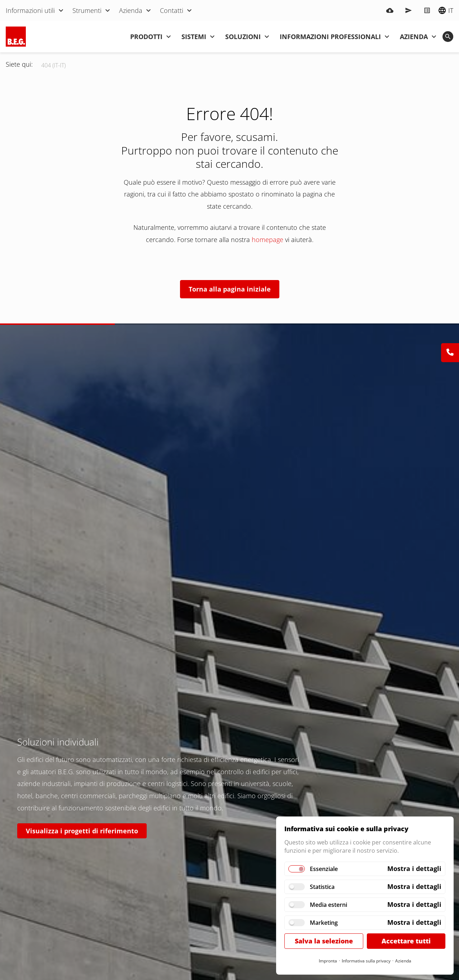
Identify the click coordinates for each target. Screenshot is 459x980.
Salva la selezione (324, 941)
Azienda (403, 961)
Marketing (324, 923)
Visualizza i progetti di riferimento (82, 831)
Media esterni (328, 905)
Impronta (328, 961)
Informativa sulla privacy (366, 961)
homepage (268, 240)
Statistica (322, 887)
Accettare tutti (406, 941)
